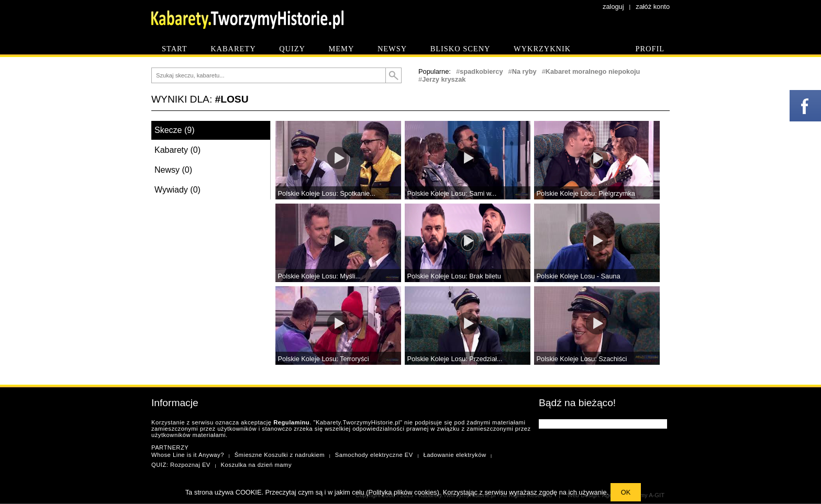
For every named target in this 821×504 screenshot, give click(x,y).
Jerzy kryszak (444, 79)
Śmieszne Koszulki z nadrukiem (280, 455)
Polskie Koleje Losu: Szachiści (582, 359)
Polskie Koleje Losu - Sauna (579, 276)
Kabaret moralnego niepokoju (593, 71)
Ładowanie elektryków (454, 455)
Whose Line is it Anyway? (188, 455)
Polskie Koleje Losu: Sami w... (452, 193)
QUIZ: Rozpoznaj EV (181, 465)
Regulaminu (291, 422)
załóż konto (653, 7)
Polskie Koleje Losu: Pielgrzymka (586, 193)
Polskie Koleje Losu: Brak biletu (454, 276)
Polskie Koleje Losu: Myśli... (320, 276)
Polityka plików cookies (403, 492)
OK (626, 492)
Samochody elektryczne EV (374, 455)
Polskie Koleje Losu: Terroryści (324, 359)
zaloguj (613, 7)
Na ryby (524, 71)
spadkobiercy (481, 71)
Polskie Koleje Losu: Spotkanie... (327, 193)
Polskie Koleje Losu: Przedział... (455, 359)
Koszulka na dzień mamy (256, 465)
